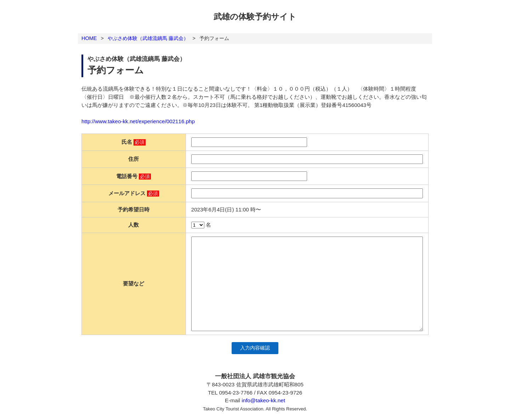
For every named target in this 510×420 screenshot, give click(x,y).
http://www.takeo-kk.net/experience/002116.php (138, 121)
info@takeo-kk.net (263, 400)
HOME (89, 38)
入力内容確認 (255, 348)
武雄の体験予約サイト (255, 17)
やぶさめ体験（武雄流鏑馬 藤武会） (148, 38)
